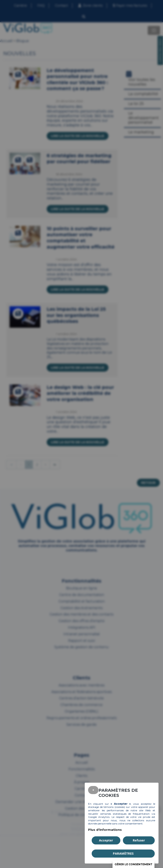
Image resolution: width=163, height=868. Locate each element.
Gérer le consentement (133, 864)
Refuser (139, 840)
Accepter (106, 840)
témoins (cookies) (114, 807)
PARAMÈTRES (123, 853)
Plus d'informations (105, 830)
